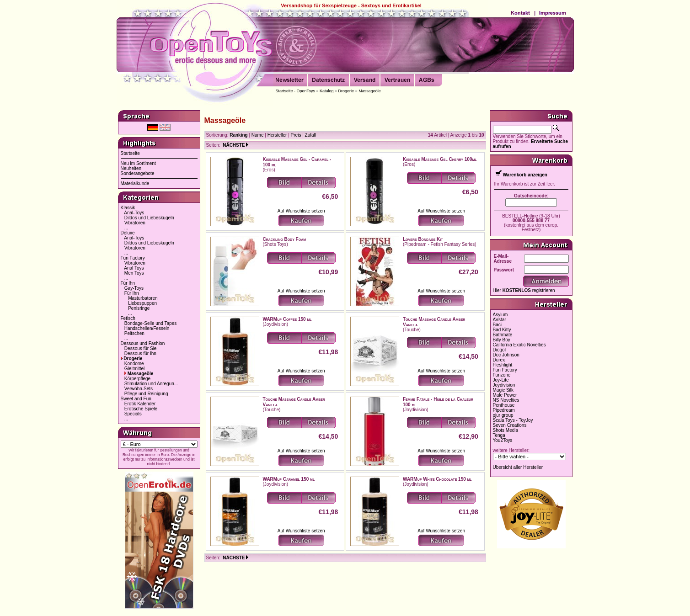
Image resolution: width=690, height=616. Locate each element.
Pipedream (504, 410)
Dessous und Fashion (143, 343)
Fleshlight (503, 365)
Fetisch (128, 318)
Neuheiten (131, 168)
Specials (133, 414)
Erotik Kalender (140, 404)
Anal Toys (134, 268)
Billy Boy (502, 340)
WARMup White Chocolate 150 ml (437, 479)
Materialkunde (135, 183)
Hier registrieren (524, 290)
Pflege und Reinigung (146, 394)
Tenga (499, 435)
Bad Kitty (502, 330)
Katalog (327, 91)
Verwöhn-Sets (139, 389)
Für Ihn (128, 283)
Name (258, 135)
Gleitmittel (134, 369)
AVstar (500, 320)
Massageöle (370, 91)
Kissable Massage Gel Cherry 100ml (440, 159)
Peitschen (134, 333)
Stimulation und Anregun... (151, 384)
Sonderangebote (138, 173)
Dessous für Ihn (140, 353)
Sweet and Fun (136, 399)
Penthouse (504, 405)
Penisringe (139, 308)
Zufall (310, 135)
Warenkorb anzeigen (525, 175)
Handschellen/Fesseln (147, 328)
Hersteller (277, 135)
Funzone (502, 375)
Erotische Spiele (141, 409)
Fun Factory (133, 258)
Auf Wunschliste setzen (301, 211)
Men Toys (134, 273)
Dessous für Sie (141, 348)
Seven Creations (510, 425)
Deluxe (128, 233)
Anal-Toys (134, 213)
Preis (296, 135)
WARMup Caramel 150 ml (289, 479)
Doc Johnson (506, 355)
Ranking (238, 135)
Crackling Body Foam (285, 239)
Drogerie (346, 91)
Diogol (499, 350)
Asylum (500, 315)
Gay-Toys (134, 288)
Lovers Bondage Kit (423, 239)
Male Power (505, 395)
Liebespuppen (142, 303)
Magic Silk (503, 390)
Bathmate (503, 335)
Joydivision (504, 385)
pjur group (503, 415)
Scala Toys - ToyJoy (513, 420)
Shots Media (506, 430)
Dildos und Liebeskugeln (149, 218)
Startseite (130, 153)
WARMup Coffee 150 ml (287, 319)
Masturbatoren (143, 298)
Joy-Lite (501, 380)
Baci (497, 325)
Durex (499, 360)
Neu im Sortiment (138, 163)
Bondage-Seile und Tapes (150, 323)
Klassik (128, 208)
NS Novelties (506, 400)
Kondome (134, 364)
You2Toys (503, 440)
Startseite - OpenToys (296, 91)
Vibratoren (135, 223)
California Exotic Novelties (519, 345)
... (126, 228)
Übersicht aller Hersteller (518, 467)
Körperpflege (137, 379)
